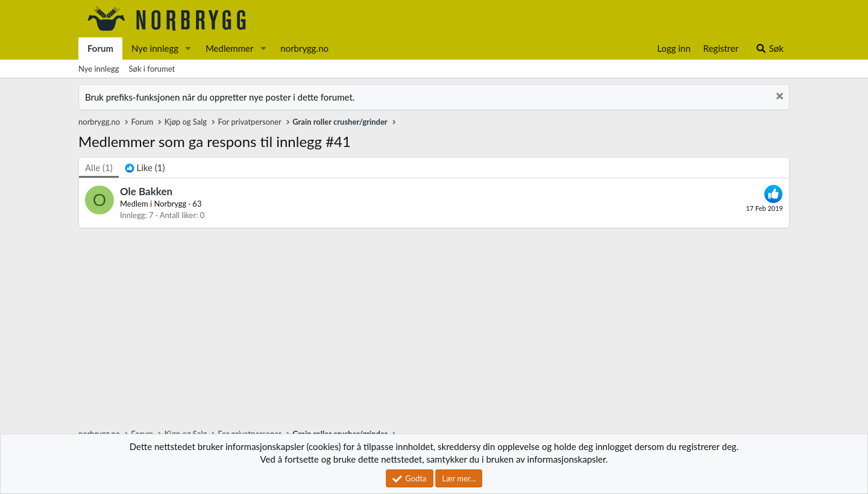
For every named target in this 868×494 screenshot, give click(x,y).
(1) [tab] (99, 167)
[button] (188, 48)
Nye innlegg (155, 48)
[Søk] (769, 48)
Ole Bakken (146, 191)
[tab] (145, 168)
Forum (100, 48)
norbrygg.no (304, 48)
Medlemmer (230, 48)
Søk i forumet (152, 69)
